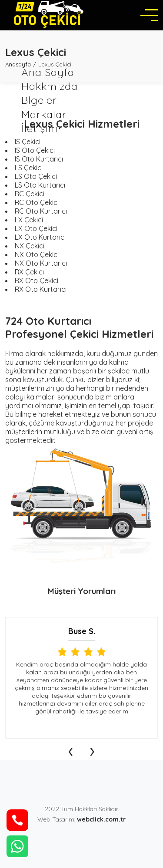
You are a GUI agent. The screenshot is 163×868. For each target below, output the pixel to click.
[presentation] (71, 749)
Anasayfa (18, 64)
